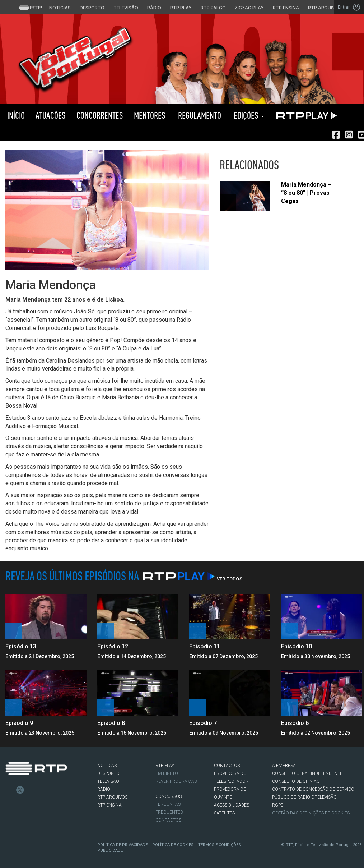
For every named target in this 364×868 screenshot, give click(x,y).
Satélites (224, 813)
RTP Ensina (109, 805)
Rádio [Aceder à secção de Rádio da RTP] (154, 8)
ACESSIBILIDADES (232, 805)
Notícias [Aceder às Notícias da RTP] (60, 8)
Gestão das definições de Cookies (311, 813)
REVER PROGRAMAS (176, 781)
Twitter (20, 790)
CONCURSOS (169, 796)
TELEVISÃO (108, 781)
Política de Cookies (173, 845)
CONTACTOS (227, 766)
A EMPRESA (284, 766)
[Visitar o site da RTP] (31, 7)
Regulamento (199, 115)
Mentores (150, 115)
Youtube (42, 790)
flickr (52, 790)
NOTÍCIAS (107, 766)
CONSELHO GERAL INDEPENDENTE (307, 773)
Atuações (51, 115)
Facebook (9, 790)
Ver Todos (230, 579)
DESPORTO (108, 773)
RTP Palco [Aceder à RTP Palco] (213, 8)
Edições (248, 115)
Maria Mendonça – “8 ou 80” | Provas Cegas (306, 193)
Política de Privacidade (122, 845)
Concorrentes (100, 115)
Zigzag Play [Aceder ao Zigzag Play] (249, 8)
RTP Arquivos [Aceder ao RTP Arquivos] (325, 8)
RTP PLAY (305, 115)
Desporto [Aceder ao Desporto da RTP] (92, 8)
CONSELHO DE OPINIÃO (296, 781)
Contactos (168, 820)
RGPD (278, 805)
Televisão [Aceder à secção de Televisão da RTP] (126, 8)
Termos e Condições (220, 845)
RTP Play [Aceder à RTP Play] (181, 8)
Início (15, 115)
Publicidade (110, 851)
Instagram (31, 790)
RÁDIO (104, 789)
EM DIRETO (167, 773)
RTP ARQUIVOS (112, 797)
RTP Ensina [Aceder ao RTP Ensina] (286, 8)
